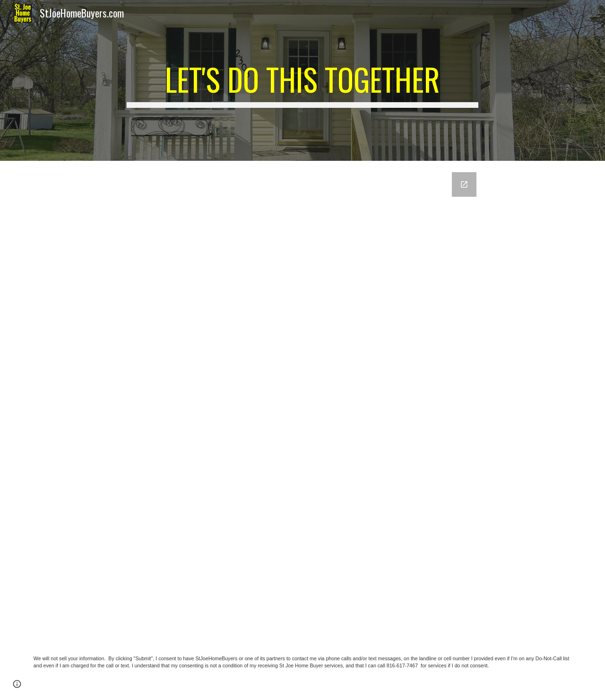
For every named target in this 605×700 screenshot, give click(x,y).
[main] (302, 80)
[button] (17, 684)
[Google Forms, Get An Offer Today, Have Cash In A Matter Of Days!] (302, 400)
